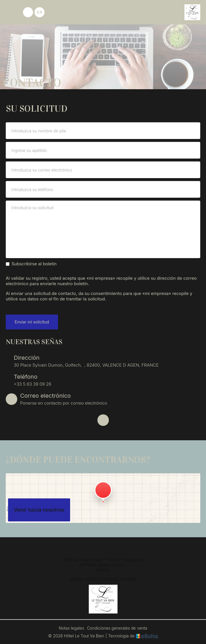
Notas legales (72, 628)
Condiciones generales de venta (117, 628)
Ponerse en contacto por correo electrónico (64, 403)
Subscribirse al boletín (31, 264)
